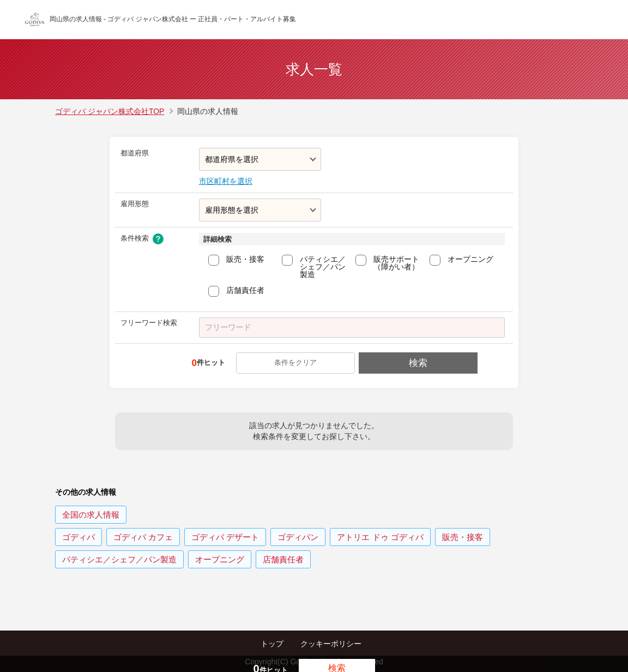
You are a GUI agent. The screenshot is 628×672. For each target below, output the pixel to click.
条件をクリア (297, 362)
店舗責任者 (245, 290)
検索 (417, 363)
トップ (272, 644)
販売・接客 (245, 259)
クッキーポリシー (331, 644)
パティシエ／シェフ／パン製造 (323, 267)
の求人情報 (91, 515)
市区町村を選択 (226, 181)
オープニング (470, 259)
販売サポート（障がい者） (396, 263)
